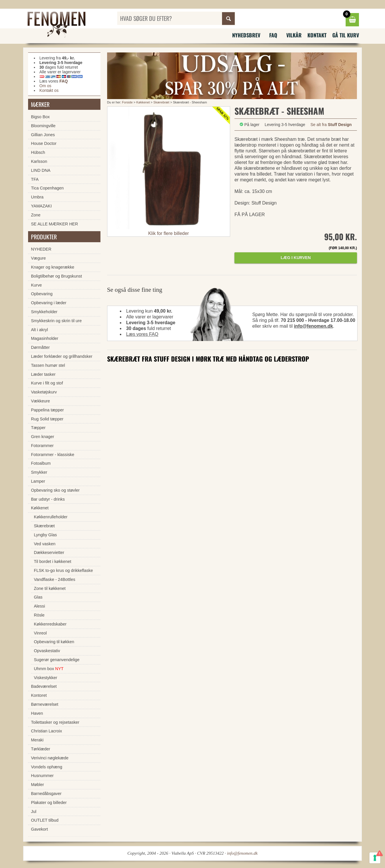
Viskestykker (46, 678)
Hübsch (38, 152)
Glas (38, 597)
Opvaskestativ (47, 651)
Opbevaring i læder (49, 303)
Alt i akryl (39, 330)
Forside (128, 102)
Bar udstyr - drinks (48, 499)
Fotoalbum (41, 463)
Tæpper (38, 428)
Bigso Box (40, 117)
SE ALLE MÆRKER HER (54, 224)
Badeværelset (44, 686)
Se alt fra (331, 125)
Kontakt (317, 35)
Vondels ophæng (47, 767)
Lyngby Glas (45, 535)
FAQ (273, 35)
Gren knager (43, 437)
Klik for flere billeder (169, 233)
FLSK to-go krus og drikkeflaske (63, 570)
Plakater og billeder (49, 803)
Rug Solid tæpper (47, 419)
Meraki (37, 740)
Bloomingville (43, 126)
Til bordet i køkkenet (53, 561)
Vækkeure (41, 401)
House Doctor (44, 143)
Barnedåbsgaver (46, 794)
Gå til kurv (346, 35)
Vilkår (294, 35)
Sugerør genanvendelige (57, 660)
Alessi (39, 606)
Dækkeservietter (49, 552)
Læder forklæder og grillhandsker (62, 356)
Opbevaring (42, 294)
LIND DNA (41, 170)
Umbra (37, 197)
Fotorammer (42, 446)
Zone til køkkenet (50, 588)
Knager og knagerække (53, 267)
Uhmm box (49, 669)
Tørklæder (41, 749)
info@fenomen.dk (313, 326)
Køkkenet (143, 102)
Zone (36, 215)
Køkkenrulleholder (51, 517)
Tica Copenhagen (47, 188)
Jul (34, 812)
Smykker (39, 472)
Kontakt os (49, 90)
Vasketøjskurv (44, 392)
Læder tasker (43, 374)
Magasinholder (45, 338)
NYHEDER (41, 249)
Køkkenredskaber (50, 624)
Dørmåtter (40, 347)
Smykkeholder (44, 312)
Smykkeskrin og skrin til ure (56, 321)
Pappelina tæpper (47, 410)
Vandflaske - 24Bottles (55, 579)
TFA (35, 179)
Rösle (39, 615)
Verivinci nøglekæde (50, 758)
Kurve (36, 285)
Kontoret (39, 695)
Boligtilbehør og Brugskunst (56, 276)
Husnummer (42, 776)
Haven (37, 713)
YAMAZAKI (41, 206)
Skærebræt (161, 102)
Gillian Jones (43, 135)
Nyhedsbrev (246, 35)
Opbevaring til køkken (54, 642)
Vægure (38, 258)
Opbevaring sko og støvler (55, 490)
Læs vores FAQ (142, 334)
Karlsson (39, 161)
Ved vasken (45, 544)
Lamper (38, 481)
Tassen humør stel (48, 365)
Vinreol (40, 633)
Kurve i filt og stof (47, 383)
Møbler (37, 785)
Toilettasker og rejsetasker (55, 722)
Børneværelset (45, 704)
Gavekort (39, 829)
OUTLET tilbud (45, 820)
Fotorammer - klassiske (53, 455)
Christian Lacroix (46, 731)
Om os (45, 86)
